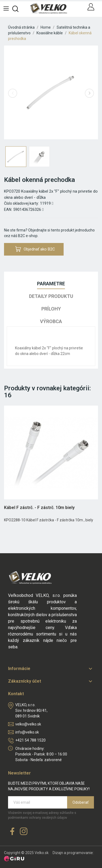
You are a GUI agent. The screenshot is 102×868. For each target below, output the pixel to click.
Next (89, 93)
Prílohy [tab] (51, 309)
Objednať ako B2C (35, 249)
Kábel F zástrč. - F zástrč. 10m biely (39, 508)
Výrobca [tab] (51, 321)
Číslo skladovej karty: (21, 203)
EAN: (8, 209)
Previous (13, 93)
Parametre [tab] (51, 284)
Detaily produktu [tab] (51, 296)
